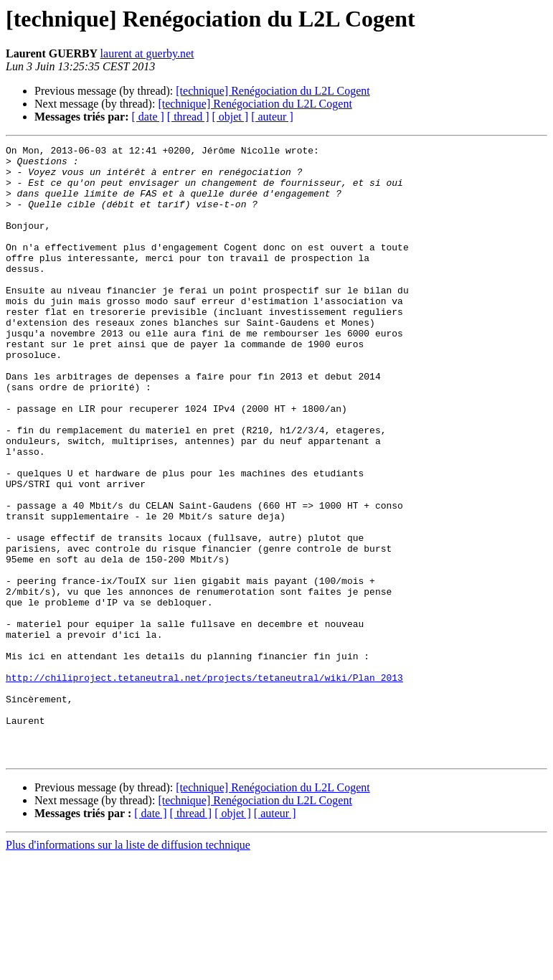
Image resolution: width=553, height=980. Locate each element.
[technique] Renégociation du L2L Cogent (273, 91)
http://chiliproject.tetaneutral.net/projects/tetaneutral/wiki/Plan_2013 (204, 785)
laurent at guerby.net (147, 53)
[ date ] (148, 117)
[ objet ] (230, 117)
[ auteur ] (272, 117)
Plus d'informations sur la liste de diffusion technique (128, 967)
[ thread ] (188, 117)
